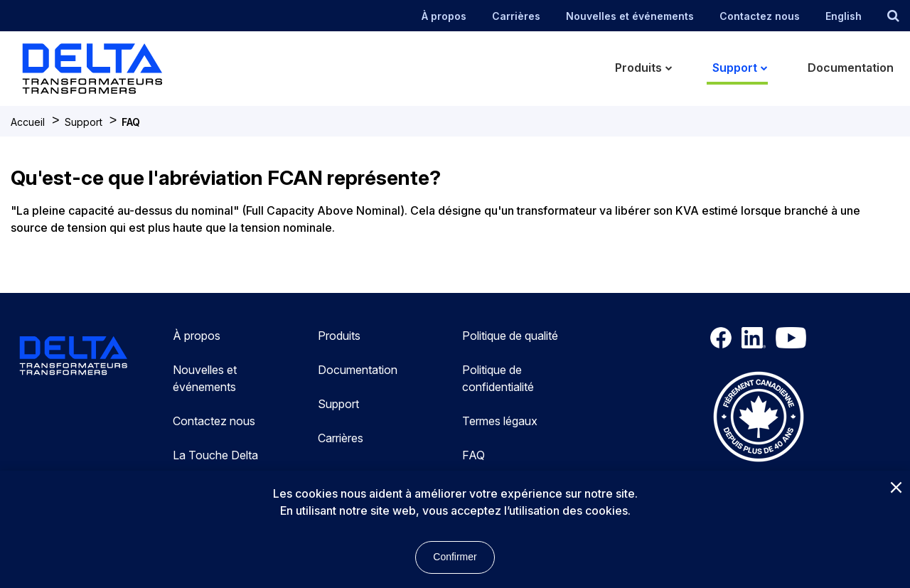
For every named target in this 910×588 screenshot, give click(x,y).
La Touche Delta (215, 455)
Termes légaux (500, 421)
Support (84, 122)
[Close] (896, 488)
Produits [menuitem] (638, 68)
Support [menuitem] (735, 68)
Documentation (358, 370)
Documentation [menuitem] (851, 68)
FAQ (131, 122)
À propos (444, 16)
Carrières (516, 16)
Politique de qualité (510, 336)
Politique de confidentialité (498, 378)
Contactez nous (760, 16)
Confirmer (455, 557)
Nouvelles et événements (630, 16)
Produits (339, 336)
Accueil (28, 122)
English (844, 16)
